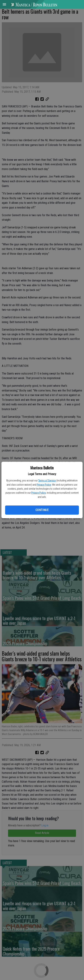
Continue (42, 510)
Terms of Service (47, 481)
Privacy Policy (44, 485)
